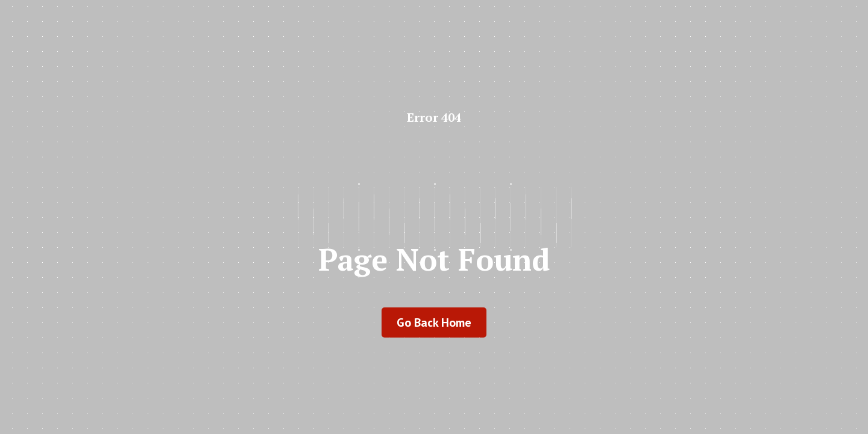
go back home (434, 322)
